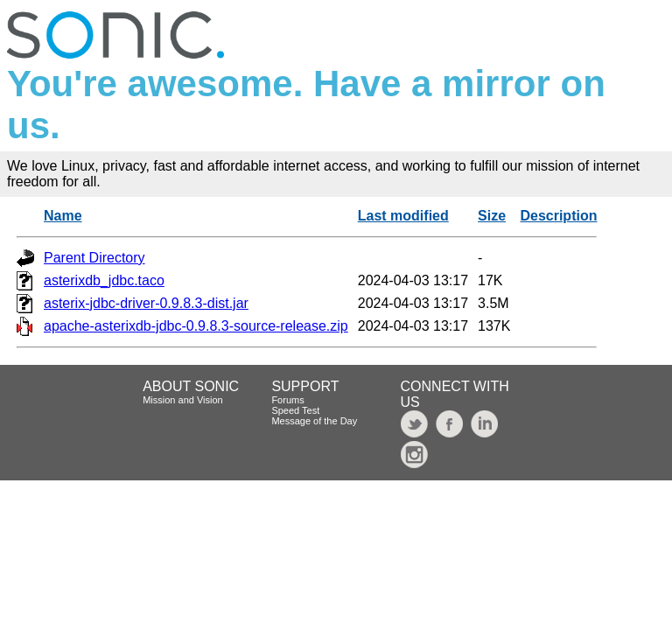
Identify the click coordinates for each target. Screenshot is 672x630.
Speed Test (295, 410)
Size (492, 216)
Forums (287, 400)
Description (558, 216)
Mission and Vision (183, 400)
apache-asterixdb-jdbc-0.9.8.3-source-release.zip (196, 326)
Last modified (403, 216)
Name (63, 216)
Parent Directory (94, 258)
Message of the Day (314, 421)
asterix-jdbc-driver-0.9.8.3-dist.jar (146, 303)
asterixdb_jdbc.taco (104, 280)
